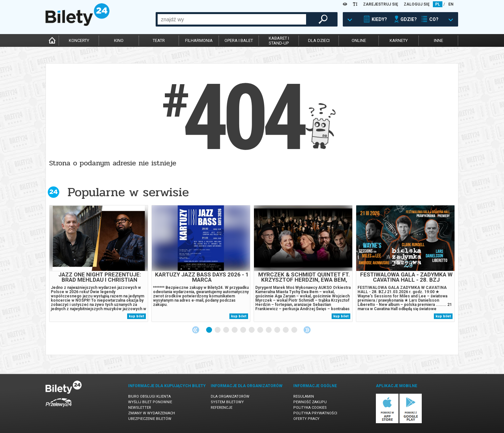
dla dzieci (319, 40)
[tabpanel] (99, 264)
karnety (399, 40)
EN (451, 4)
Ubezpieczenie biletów (150, 419)
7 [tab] (261, 330)
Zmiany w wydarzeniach (152, 413)
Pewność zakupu (310, 402)
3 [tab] (226, 330)
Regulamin (304, 396)
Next (307, 330)
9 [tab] (278, 330)
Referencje (222, 408)
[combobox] (232, 19)
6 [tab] (252, 330)
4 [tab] (235, 330)
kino (119, 40)
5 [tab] (243, 330)
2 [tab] (218, 330)
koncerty (79, 40)
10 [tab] (286, 330)
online (359, 40)
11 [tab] (295, 330)
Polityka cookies (310, 408)
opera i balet (239, 40)
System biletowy (227, 402)
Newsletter (140, 408)
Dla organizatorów (230, 396)
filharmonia (199, 40)
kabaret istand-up (279, 41)
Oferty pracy (306, 419)
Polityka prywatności (315, 413)
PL (438, 4)
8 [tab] (269, 330)
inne (438, 40)
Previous (196, 330)
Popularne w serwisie (128, 192)
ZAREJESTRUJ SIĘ (381, 4)
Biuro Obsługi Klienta (149, 396)
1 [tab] (209, 330)
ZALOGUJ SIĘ (417, 4)
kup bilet (136, 316)
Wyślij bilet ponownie (150, 402)
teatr (159, 40)
